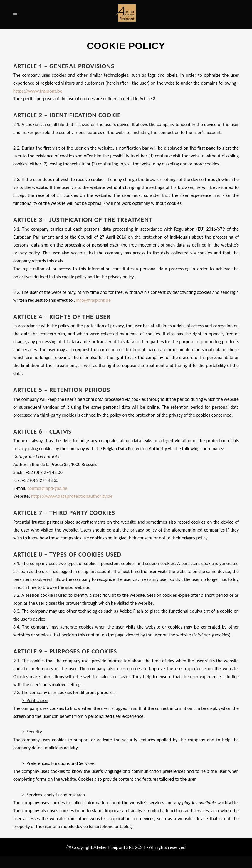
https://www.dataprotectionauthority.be (72, 496)
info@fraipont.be (93, 300)
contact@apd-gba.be (47, 488)
